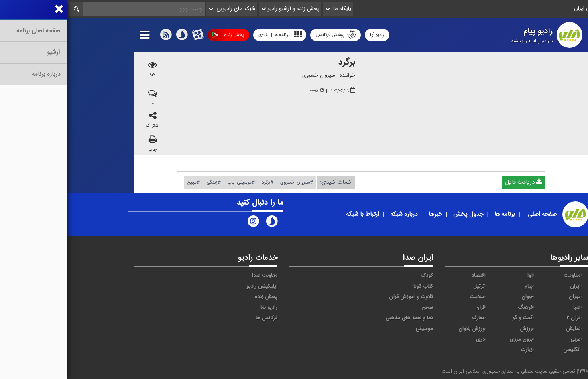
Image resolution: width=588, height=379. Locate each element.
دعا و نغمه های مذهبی (342, 318)
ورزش (459, 329)
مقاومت (505, 276)
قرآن (413, 308)
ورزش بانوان (405, 329)
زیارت (460, 350)
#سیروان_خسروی (230, 182)
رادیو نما (202, 308)
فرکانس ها (200, 318)
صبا (510, 308)
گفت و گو (455, 318)
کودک (360, 276)
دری (413, 340)
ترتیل (412, 286)
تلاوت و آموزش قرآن (344, 297)
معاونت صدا (198, 276)
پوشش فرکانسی (269, 35)
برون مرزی (454, 340)
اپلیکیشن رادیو (195, 286)
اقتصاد (411, 276)
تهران (508, 297)
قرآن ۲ (506, 318)
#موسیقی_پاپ (174, 182)
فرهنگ (458, 308)
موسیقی (357, 329)
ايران (508, 286)
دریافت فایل (456, 182)
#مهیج (126, 182)
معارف (411, 318)
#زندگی (147, 182)
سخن (360, 308)
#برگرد (201, 182)
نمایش (506, 329)
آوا (463, 276)
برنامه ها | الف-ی (213, 35)
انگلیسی (505, 350)
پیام (462, 286)
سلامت (410, 297)
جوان (460, 297)
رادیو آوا (310, 35)
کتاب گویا (356, 286)
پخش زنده (161, 35)
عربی (508, 340)
